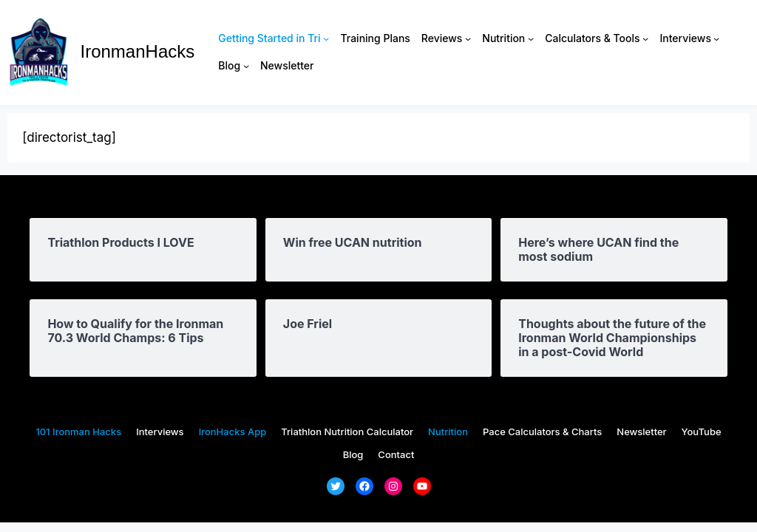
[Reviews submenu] (468, 38)
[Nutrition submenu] (531, 38)
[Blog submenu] (246, 66)
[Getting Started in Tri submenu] (326, 38)
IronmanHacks (138, 51)
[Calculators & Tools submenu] (645, 38)
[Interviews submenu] (716, 38)
